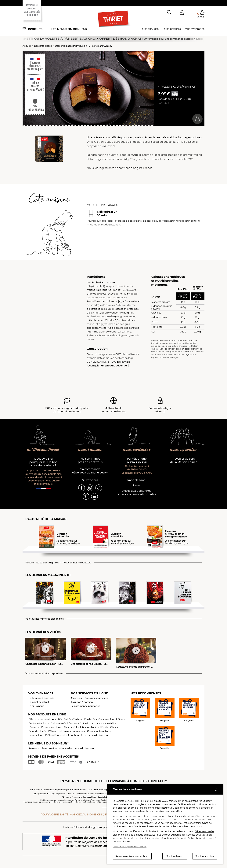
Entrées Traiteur (73, 719)
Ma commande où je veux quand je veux (90, 471)
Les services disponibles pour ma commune (64, 790)
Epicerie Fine (36, 735)
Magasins (76, 698)
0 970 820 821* (137, 462)
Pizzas (121, 719)
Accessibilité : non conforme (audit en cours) (98, 794)
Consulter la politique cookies (130, 846)
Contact (71, 794)
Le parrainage (36, 706)
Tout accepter (205, 856)
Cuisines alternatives (99, 731)
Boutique (75, 735)
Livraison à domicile (82, 702)
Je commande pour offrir (85, 706)
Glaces (114, 727)
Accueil (27, 46)
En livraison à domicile (41, 698)
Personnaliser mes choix (132, 856)
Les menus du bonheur (69, 29)
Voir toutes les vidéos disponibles (44, 673)
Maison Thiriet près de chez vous (90, 460)
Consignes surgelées (96, 698)
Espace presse (58, 794)
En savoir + (93, 762)
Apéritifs (57, 719)
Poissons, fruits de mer (81, 723)
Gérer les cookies (205, 831)
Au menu (34, 748)
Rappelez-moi (137, 480)
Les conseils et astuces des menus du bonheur (69, 748)
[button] (182, 13)
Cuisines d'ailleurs (38, 723)
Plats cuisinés (58, 723)
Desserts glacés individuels (70, 46)
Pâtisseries (54, 731)
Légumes (34, 727)
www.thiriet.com (172, 801)
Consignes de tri (41, 794)
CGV (90, 790)
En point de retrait (39, 702)
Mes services (150, 29)
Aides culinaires (90, 727)
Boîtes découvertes (56, 735)
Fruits (105, 727)
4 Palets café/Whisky (100, 46)
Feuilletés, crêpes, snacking (100, 719)
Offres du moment (39, 719)
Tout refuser (175, 856)
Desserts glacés (43, 46)
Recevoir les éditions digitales (42, 563)
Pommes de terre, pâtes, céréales (60, 727)
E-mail (137, 486)
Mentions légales (102, 790)
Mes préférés (172, 29)
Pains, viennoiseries (74, 731)
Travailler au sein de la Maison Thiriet (184, 460)
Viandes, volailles (106, 723)
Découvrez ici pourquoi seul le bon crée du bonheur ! (43, 462)
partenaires (196, 801)
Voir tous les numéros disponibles (45, 619)
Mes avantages (195, 29)
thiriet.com (35, 790)
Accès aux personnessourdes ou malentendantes (137, 493)
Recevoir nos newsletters (77, 563)
